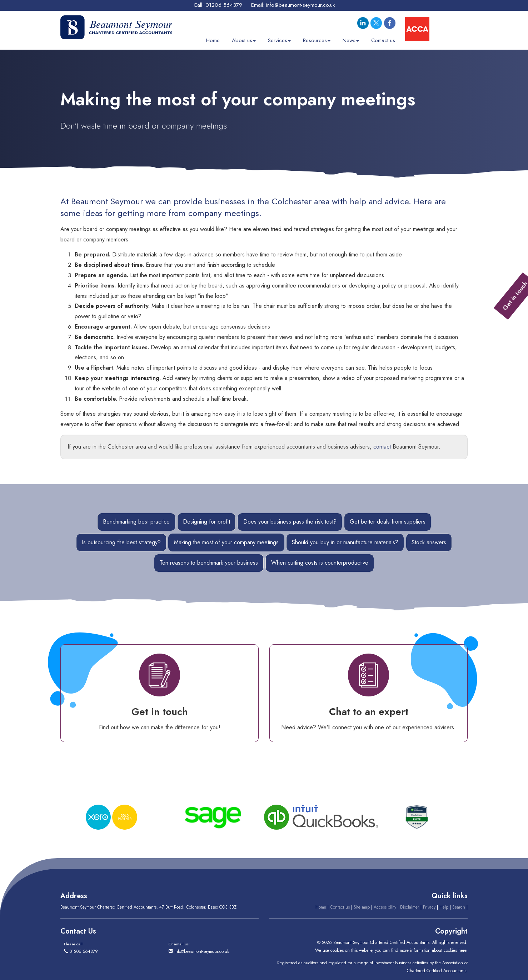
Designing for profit (206, 522)
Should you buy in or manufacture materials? (345, 542)
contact (382, 447)
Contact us (383, 38)
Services (279, 38)
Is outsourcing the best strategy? (121, 542)
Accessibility (385, 907)
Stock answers (429, 542)
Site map (362, 907)
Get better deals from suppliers (388, 522)
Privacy (429, 907)
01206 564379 (224, 5)
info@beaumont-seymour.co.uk (300, 5)
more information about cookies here (433, 950)
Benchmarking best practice (136, 522)
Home (213, 38)
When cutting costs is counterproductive (320, 563)
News (351, 38)
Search (459, 907)
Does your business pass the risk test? (290, 522)
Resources (317, 38)
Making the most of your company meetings (226, 542)
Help (444, 907)
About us (244, 38)
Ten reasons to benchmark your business (209, 563)
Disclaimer (410, 907)
